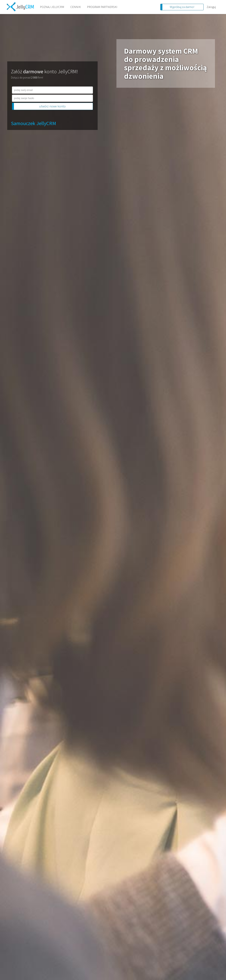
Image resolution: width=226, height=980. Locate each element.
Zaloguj (211, 7)
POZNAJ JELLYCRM (52, 7)
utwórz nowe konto (52, 106)
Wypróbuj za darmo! (182, 7)
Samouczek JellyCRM (34, 123)
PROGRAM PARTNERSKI (102, 7)
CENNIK (76, 7)
